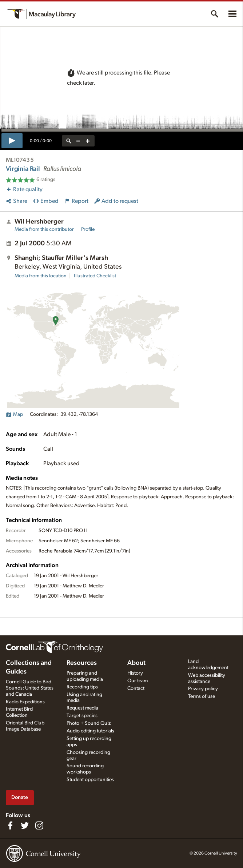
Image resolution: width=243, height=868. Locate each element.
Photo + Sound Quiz (89, 723)
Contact (136, 688)
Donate (20, 797)
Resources (82, 663)
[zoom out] (78, 141)
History (135, 673)
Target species (82, 716)
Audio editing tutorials (90, 731)
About (136, 663)
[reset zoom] (69, 141)
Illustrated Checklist (95, 276)
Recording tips (82, 687)
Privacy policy (203, 689)
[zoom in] (88, 141)
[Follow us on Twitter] (25, 825)
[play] (12, 141)
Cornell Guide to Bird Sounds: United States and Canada (30, 688)
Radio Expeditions (25, 702)
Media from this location (41, 276)
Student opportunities (90, 780)
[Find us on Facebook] (10, 825)
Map (14, 414)
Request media (82, 708)
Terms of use (202, 696)
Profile (88, 229)
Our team (138, 681)
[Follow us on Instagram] (39, 825)
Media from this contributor (44, 229)
